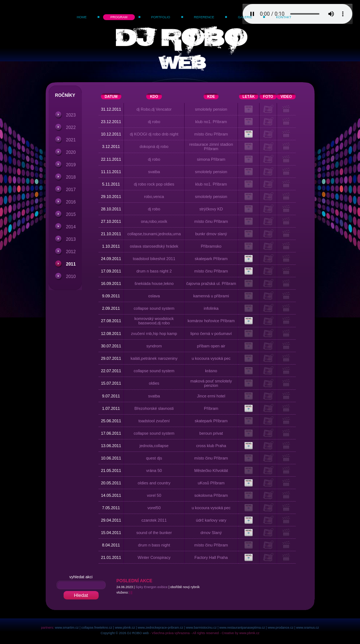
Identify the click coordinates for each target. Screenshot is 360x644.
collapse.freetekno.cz (97, 628)
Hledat (81, 595)
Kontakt (284, 17)
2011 (71, 264)
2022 (71, 127)
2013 (71, 239)
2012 (71, 252)
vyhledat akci (81, 577)
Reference (204, 17)
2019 (71, 165)
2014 (71, 227)
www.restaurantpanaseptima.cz (242, 628)
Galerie (245, 17)
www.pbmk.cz (125, 628)
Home (82, 17)
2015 (71, 214)
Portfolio (161, 17)
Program (119, 17)
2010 (71, 277)
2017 (71, 190)
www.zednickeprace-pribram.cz (161, 628)
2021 (71, 140)
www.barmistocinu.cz (201, 628)
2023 (71, 115)
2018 (71, 177)
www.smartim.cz (67, 628)
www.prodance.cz (281, 628)
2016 (71, 202)
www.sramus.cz (308, 628)
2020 (71, 152)
